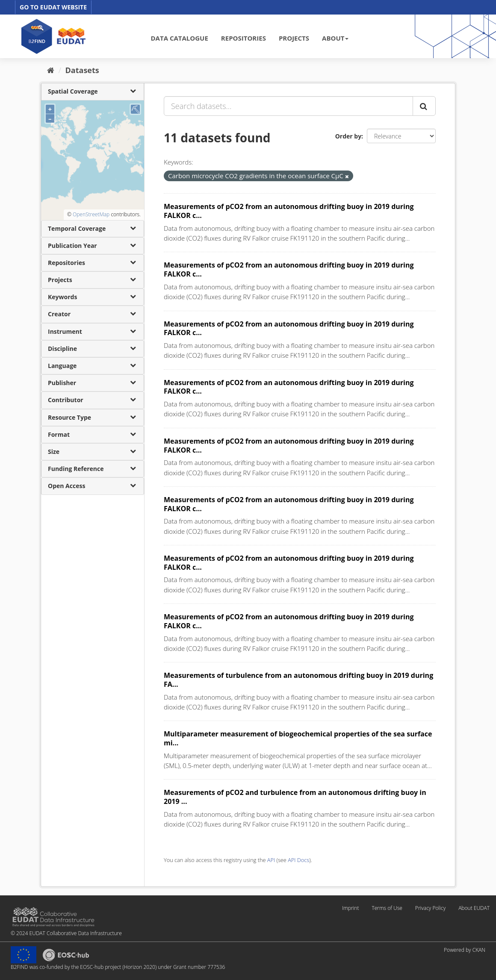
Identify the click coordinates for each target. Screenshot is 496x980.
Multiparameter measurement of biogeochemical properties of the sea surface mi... (298, 738)
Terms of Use (387, 908)
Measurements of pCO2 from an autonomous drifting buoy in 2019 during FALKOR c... (289, 211)
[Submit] (424, 106)
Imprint (350, 908)
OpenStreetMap (91, 214)
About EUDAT (474, 908)
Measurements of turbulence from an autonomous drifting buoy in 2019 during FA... (298, 680)
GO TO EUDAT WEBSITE (53, 7)
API (271, 860)
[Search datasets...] (288, 106)
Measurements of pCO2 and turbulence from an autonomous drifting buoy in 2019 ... (295, 797)
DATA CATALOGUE (180, 38)
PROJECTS (294, 38)
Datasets (82, 70)
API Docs (298, 860)
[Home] (51, 70)
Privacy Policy (430, 908)
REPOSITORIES (244, 38)
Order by (348, 136)
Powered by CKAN (465, 950)
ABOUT (335, 38)
